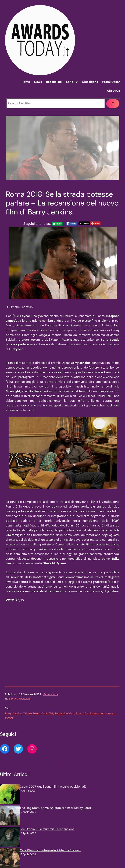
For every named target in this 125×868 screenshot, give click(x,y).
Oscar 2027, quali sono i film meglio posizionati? (53, 791)
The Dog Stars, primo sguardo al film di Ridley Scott (56, 812)
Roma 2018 (82, 718)
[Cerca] (113, 104)
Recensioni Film (64, 718)
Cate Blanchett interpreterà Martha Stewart (50, 855)
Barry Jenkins (13, 718)
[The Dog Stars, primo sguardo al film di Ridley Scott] (10, 821)
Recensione (51, 699)
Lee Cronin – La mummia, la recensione (47, 834)
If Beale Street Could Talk (38, 718)
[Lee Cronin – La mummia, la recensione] (10, 842)
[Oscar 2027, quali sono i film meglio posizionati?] (10, 799)
